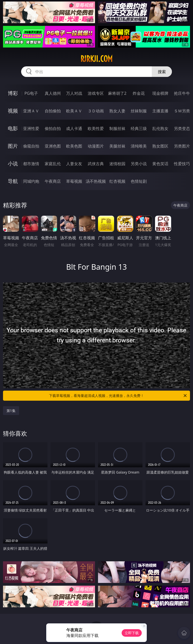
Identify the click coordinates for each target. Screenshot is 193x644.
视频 (13, 111)
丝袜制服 (139, 111)
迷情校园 (117, 164)
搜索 (162, 72)
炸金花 (139, 93)
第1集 (11, 411)
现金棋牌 (160, 93)
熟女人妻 (117, 111)
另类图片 (182, 146)
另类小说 (139, 164)
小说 (13, 164)
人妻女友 (74, 164)
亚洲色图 (53, 146)
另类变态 (182, 128)
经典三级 (139, 128)
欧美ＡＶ (74, 111)
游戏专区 (96, 93)
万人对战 (74, 93)
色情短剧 (139, 181)
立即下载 (132, 633)
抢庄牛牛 (182, 93)
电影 (13, 128)
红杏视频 (117, 181)
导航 (13, 181)
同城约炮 (31, 181)
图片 (13, 146)
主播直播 (160, 111)
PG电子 (31, 93)
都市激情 (31, 164)
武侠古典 (96, 164)
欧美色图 (74, 146)
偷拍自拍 (53, 128)
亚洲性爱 (31, 128)
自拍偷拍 (53, 111)
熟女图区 (160, 146)
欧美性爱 (96, 128)
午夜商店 (53, 181)
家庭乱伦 (53, 164)
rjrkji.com (96, 59)
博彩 (13, 93)
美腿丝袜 (117, 146)
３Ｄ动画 (96, 111)
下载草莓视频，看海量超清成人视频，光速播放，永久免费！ (118, 396)
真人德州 (53, 93)
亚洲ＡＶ (31, 111)
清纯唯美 (139, 146)
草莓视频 (74, 181)
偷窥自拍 (31, 146)
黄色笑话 (160, 164)
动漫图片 (96, 146)
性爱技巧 (182, 164)
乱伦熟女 (160, 128)
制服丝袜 (117, 128)
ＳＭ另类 (182, 111)
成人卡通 (74, 128)
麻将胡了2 (117, 93)
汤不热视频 (96, 181)
